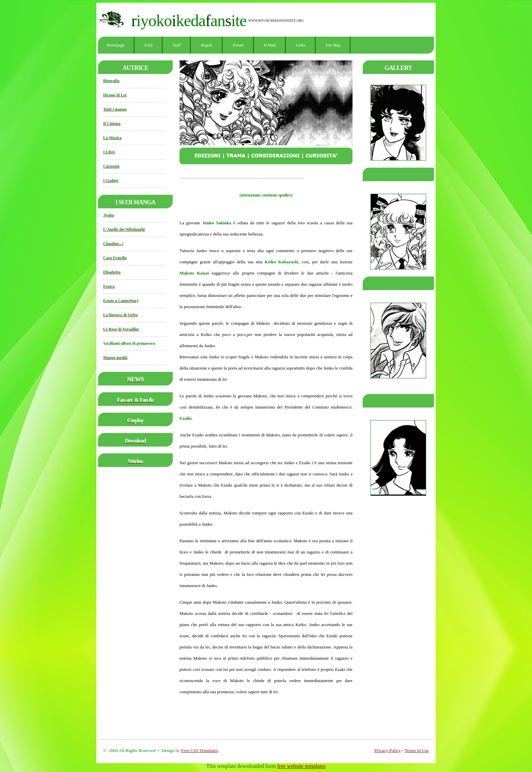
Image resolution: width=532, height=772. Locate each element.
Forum (238, 45)
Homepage (115, 45)
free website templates (301, 766)
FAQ (148, 45)
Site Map (333, 45)
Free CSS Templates (199, 750)
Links (300, 45)
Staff (177, 45)
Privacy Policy (387, 750)
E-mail (270, 45)
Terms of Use (417, 750)
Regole (207, 45)
